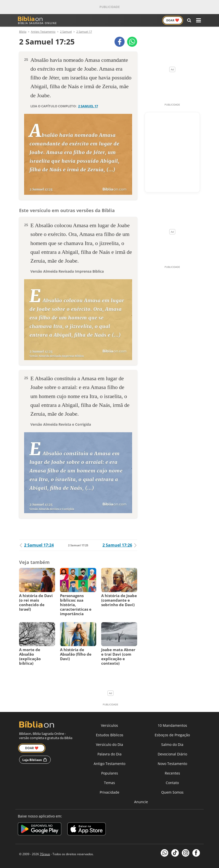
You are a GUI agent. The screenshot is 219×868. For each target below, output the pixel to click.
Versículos (110, 725)
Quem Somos (172, 792)
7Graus (45, 854)
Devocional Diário (172, 754)
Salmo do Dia (172, 744)
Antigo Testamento (110, 764)
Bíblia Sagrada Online (37, 20)
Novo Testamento (172, 764)
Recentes (172, 773)
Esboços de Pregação (172, 735)
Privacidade (110, 792)
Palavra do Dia (110, 754)
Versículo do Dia (110, 744)
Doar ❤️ (32, 748)
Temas (110, 783)
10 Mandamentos (172, 725)
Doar (173, 20)
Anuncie (141, 802)
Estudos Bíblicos (110, 735)
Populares (110, 773)
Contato (172, 783)
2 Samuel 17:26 (120, 545)
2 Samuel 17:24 (36, 545)
